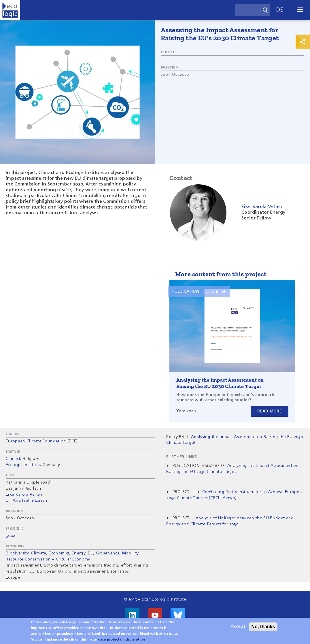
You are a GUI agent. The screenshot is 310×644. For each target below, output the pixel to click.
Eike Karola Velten (24, 495)
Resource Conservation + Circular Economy (48, 559)
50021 (11, 536)
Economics (59, 553)
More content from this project (221, 274)
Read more (270, 411)
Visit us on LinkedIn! (132, 615)
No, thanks (263, 629)
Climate (39, 553)
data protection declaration (122, 642)
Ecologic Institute (23, 465)
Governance (108, 553)
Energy (79, 553)
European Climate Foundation (36, 441)
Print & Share (303, 42)
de (280, 10)
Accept (238, 629)
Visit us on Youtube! (155, 615)
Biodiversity (17, 553)
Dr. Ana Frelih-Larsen (27, 501)
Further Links (182, 457)
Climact (13, 459)
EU (91, 553)
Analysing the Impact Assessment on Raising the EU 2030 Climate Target (220, 383)
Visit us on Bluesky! (178, 615)
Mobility (131, 553)
